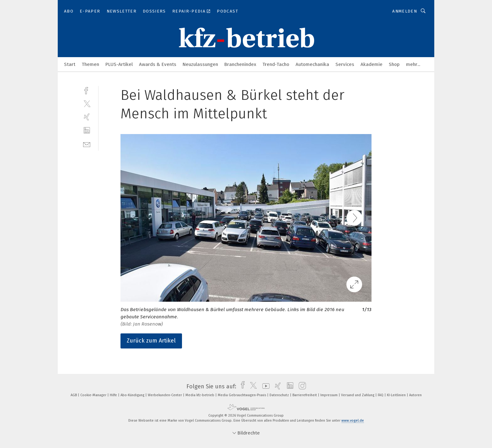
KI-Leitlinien (397, 395)
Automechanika (312, 64)
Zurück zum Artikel (151, 341)
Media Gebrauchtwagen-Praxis (242, 395)
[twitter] (87, 103)
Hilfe (114, 395)
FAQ (381, 395)
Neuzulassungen (200, 64)
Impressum (329, 395)
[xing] (87, 117)
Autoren (415, 395)
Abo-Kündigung (133, 395)
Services (345, 64)
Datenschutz (280, 395)
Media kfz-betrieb (200, 395)
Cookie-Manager (94, 395)
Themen (90, 64)
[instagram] (301, 386)
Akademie (372, 64)
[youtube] (264, 386)
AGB (74, 395)
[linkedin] (87, 130)
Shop (394, 64)
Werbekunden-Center (165, 395)
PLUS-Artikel (119, 64)
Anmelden (405, 11)
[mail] (87, 144)
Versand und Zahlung (358, 395)
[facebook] (87, 90)
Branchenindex (240, 64)
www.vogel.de (353, 421)
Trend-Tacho (276, 64)
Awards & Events (158, 64)
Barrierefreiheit (305, 395)
